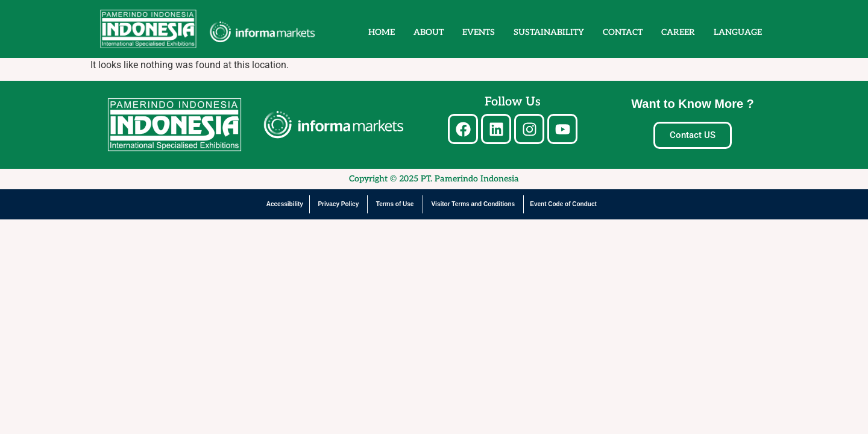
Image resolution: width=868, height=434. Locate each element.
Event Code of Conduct (563, 204)
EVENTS (479, 32)
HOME (382, 32)
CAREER (678, 32)
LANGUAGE (738, 32)
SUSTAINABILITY (549, 32)
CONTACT (623, 32)
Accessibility (285, 204)
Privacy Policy (338, 204)
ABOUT (429, 32)
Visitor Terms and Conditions (473, 204)
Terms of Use (395, 204)
